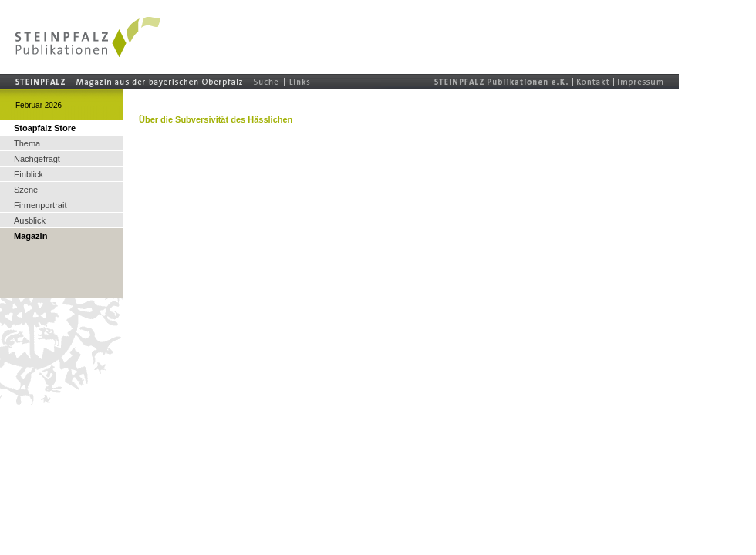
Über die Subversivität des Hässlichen (216, 119)
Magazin (30, 236)
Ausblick (30, 220)
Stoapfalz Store (45, 128)
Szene (26, 190)
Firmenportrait (40, 205)
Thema (27, 143)
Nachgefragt (37, 159)
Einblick (29, 174)
